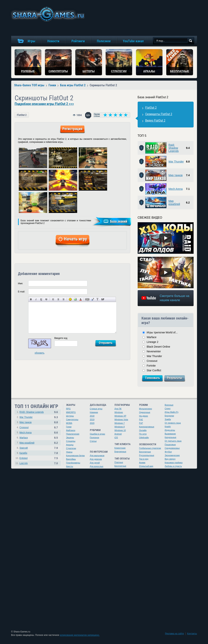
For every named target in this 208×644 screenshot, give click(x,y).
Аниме (142, 463)
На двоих (144, 416)
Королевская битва (75, 456)
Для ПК (118, 409)
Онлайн (143, 430)
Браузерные (120, 452)
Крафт (168, 426)
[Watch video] (166, 238)
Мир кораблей (174, 203)
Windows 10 (120, 430)
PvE (141, 419)
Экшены (70, 437)
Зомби (168, 419)
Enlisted (24, 458)
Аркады (70, 445)
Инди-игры (170, 430)
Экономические (172, 455)
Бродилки (169, 416)
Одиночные (145, 412)
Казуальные (171, 437)
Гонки (69, 427)
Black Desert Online (159, 347)
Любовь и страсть (173, 466)
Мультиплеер (146, 409)
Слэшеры (71, 441)
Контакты (192, 634)
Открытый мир (146, 466)
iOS (116, 437)
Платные (119, 462)
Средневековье (172, 448)
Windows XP (120, 416)
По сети (143, 434)
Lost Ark (24, 463)
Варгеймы (71, 459)
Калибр (23, 453)
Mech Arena (176, 189)
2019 (92, 419)
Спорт (168, 408)
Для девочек (96, 459)
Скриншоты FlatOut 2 (159, 114)
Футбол (168, 452)
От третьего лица (173, 441)
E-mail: (22, 292)
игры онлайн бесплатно (48, 14)
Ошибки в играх (98, 434)
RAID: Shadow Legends (32, 412)
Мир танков (176, 175)
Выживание (170, 434)
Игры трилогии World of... (162, 332)
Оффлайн (144, 437)
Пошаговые (170, 445)
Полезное (95, 437)
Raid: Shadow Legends (174, 148)
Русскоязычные (147, 455)
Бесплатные (120, 466)
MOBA (69, 423)
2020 (92, 423)
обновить (40, 353)
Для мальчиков (97, 456)
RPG (68, 409)
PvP (141, 423)
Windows (119, 412)
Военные (169, 405)
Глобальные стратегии (150, 448)
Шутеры (70, 416)
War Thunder (176, 162)
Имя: (21, 284)
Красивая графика (174, 463)
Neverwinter (154, 351)
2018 (92, 416)
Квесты (70, 466)
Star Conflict (154, 370)
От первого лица (173, 423)
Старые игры (96, 409)
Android (118, 434)
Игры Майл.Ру (172, 412)
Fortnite (151, 366)
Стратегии (71, 448)
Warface (152, 337)
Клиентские (120, 448)
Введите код (61, 338)
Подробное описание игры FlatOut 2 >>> (44, 104)
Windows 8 (120, 427)
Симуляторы (72, 419)
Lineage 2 (153, 342)
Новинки (94, 412)
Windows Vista (121, 419)
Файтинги (71, 430)
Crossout (152, 361)
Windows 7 (120, 423)
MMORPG (71, 412)
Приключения (73, 434)
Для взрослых (97, 466)
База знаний (119, 221)
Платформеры (73, 463)
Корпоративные (147, 427)
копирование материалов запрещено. (80, 635)
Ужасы (69, 452)
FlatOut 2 (22, 115)
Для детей (95, 463)
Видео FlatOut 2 (155, 121)
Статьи (93, 441)
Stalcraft (24, 448)
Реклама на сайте (174, 634)
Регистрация (72, 129)
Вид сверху (170, 459)
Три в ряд (144, 459)
